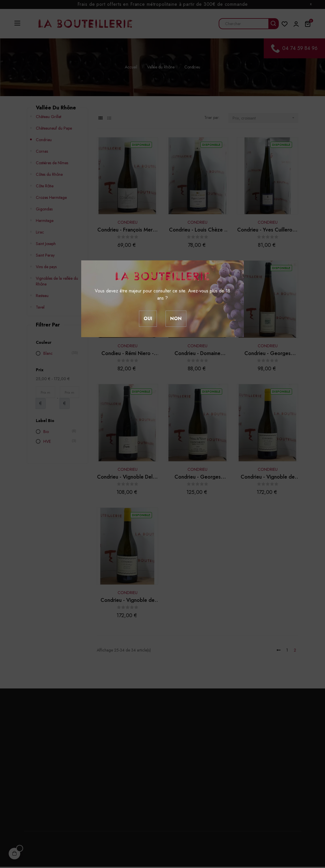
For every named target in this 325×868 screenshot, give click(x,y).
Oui (148, 319)
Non (176, 319)
